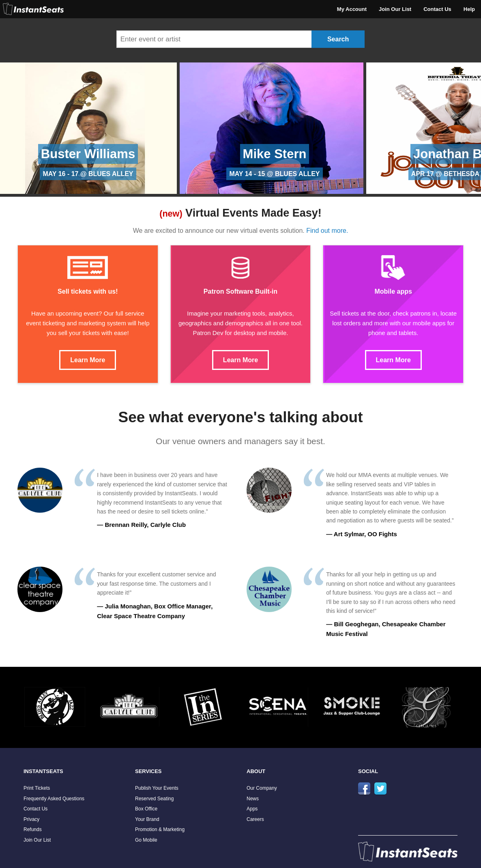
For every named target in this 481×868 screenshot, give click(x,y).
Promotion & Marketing (160, 829)
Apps (252, 809)
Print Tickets (37, 788)
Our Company (262, 788)
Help (469, 9)
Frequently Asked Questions (54, 799)
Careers (255, 819)
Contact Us (437, 9)
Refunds (33, 829)
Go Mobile (146, 840)
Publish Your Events (157, 788)
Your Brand (147, 819)
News (253, 799)
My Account (352, 9)
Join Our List (395, 9)
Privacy (31, 819)
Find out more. (327, 231)
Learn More (88, 360)
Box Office (146, 809)
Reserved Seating (154, 799)
